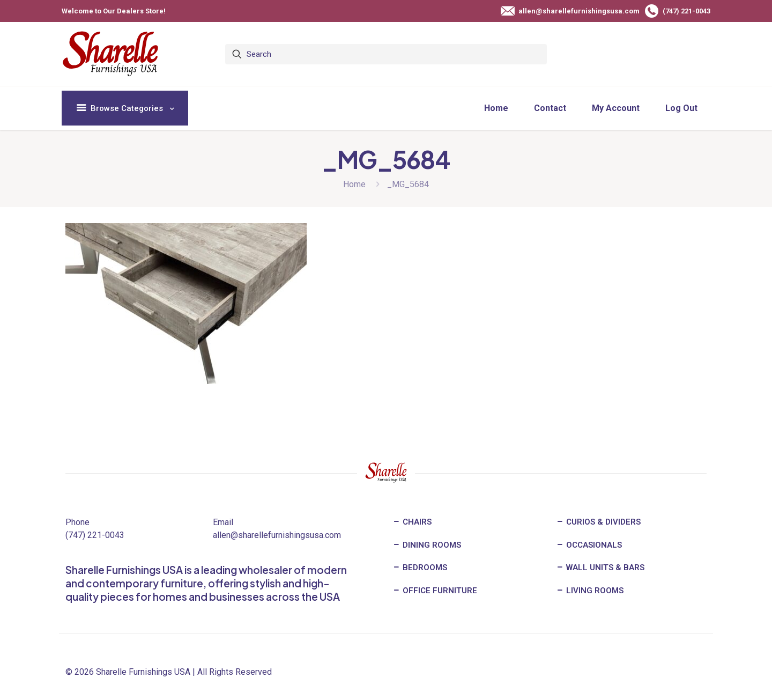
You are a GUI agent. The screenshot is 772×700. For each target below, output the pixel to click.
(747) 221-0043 (95, 535)
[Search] (386, 54)
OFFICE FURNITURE (435, 591)
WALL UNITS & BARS (600, 568)
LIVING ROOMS (590, 591)
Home (354, 184)
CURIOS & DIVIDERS (598, 522)
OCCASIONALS (589, 545)
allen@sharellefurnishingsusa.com (277, 535)
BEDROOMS (420, 568)
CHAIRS (412, 522)
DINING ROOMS (427, 545)
